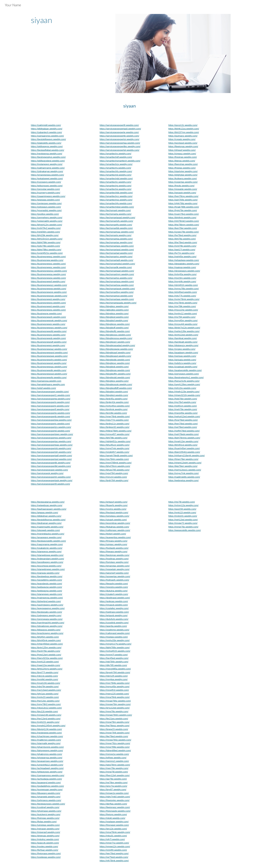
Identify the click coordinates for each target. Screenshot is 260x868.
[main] (70, 20)
